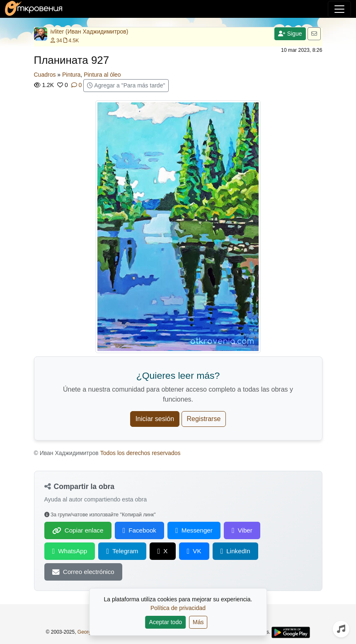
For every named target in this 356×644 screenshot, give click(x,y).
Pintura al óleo (102, 75)
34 (56, 41)
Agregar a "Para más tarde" (126, 85)
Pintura (71, 75)
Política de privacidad (178, 608)
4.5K (71, 41)
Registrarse (204, 419)
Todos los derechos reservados (140, 453)
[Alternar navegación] (339, 9)
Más (198, 622)
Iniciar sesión (155, 419)
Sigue (290, 34)
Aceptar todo (166, 622)
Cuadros (45, 75)
